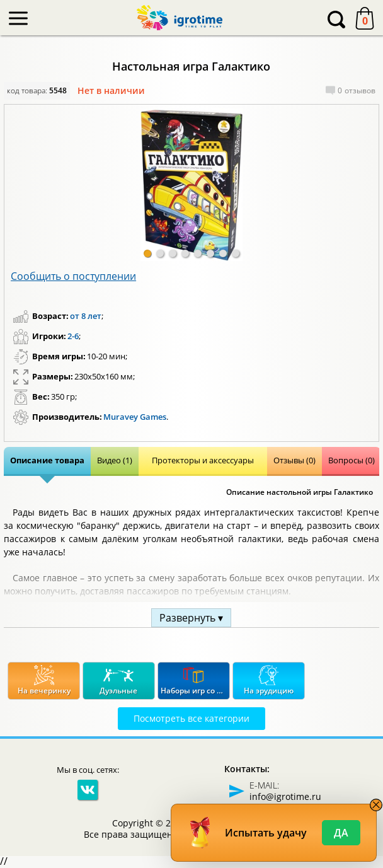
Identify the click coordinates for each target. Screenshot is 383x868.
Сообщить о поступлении (73, 276)
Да (341, 833)
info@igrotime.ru (285, 796)
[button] (147, 253)
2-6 (73, 336)
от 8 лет (86, 316)
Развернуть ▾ (191, 618)
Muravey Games (135, 417)
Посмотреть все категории (191, 718)
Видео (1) (115, 460)
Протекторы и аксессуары (203, 460)
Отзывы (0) (294, 460)
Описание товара (47, 460)
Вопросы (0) (352, 460)
